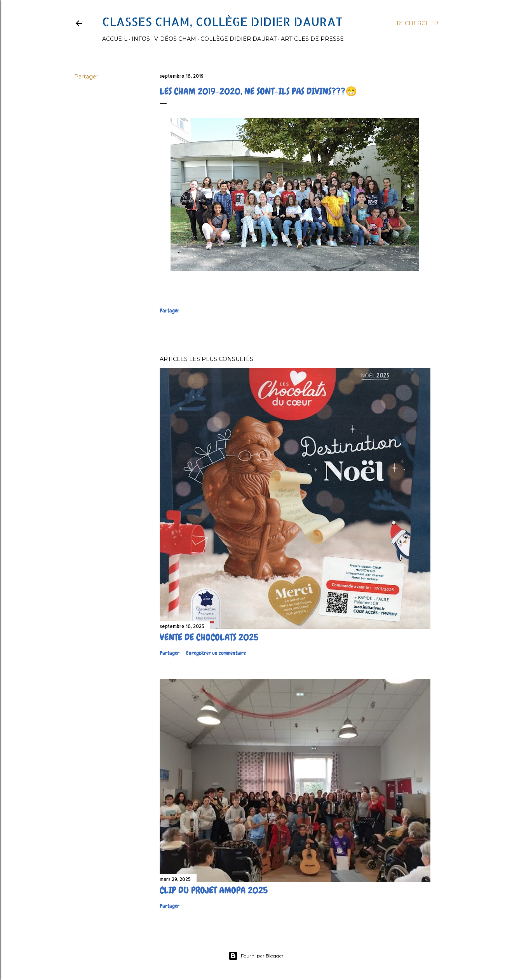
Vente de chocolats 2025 (209, 637)
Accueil (115, 39)
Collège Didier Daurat (239, 39)
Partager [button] (86, 77)
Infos (141, 39)
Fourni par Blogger (256, 956)
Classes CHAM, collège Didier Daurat (222, 21)
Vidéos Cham (175, 39)
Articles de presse (312, 39)
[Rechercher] (417, 23)
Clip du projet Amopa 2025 (214, 890)
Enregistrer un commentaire (216, 653)
